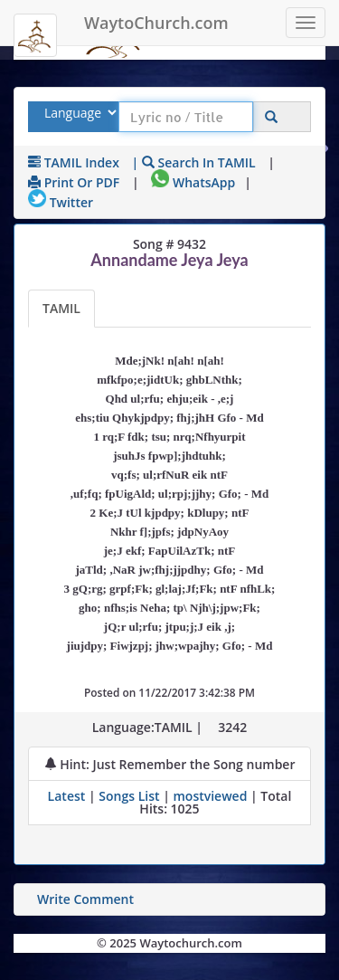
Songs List (129, 796)
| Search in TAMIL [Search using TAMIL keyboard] (194, 162)
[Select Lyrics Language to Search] (78, 113)
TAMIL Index (74, 162)
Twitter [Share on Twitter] (61, 202)
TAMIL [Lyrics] (61, 308)
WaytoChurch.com (156, 23)
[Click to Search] (271, 117)
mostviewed (210, 796)
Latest (68, 796)
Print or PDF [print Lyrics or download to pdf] (74, 182)
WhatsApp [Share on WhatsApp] (193, 182)
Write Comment (85, 899)
